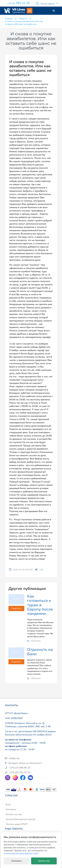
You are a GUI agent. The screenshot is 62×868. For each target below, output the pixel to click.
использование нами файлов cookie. (21, 853)
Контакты (11, 809)
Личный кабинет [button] (45, 3)
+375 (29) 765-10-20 (20, 773)
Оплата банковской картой (21, 819)
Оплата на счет (14, 814)
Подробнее (16, 608)
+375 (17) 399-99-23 (20, 768)
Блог (8, 805)
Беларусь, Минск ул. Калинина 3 (25, 763)
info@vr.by (14, 758)
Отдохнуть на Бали (40, 652)
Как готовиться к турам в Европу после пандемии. (40, 605)
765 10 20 (18, 3)
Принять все (44, 861)
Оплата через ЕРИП (17, 824)
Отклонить (17, 861)
